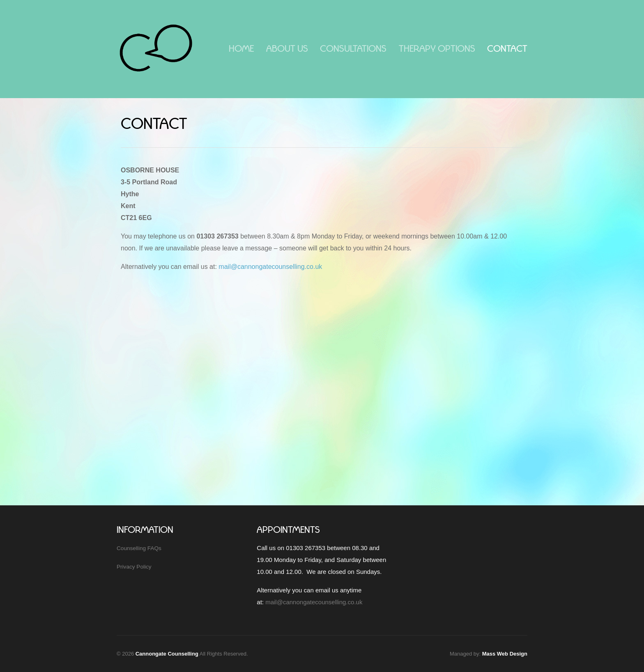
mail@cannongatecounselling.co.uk (270, 267)
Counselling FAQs (139, 548)
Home (241, 49)
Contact (507, 49)
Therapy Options (437, 49)
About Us (287, 49)
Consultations (353, 49)
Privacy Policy (134, 567)
